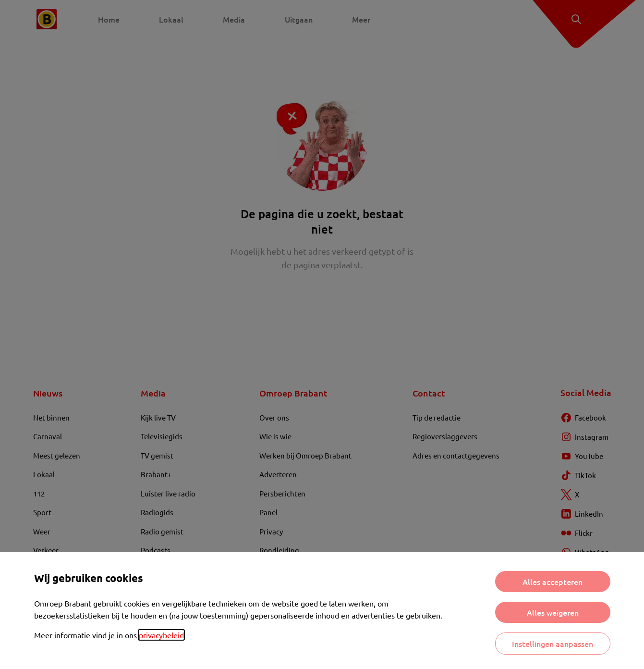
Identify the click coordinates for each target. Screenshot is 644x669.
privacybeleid (161, 635)
